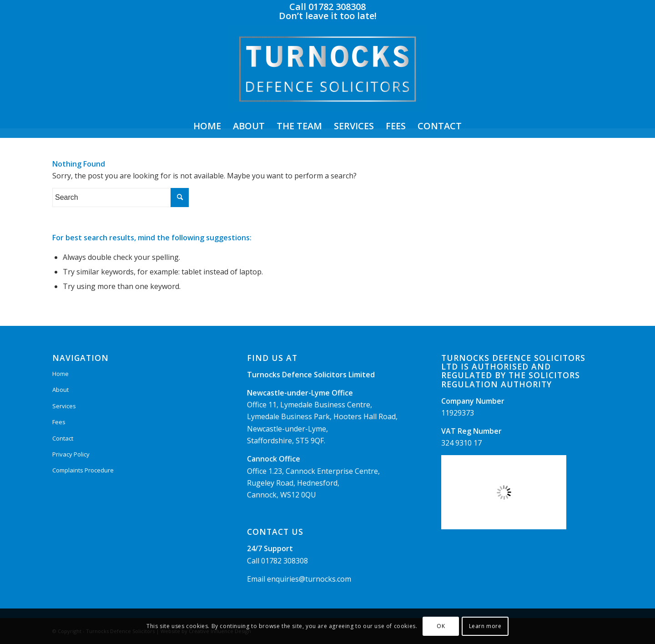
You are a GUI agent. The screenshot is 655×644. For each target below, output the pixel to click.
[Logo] (327, 69)
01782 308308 (285, 561)
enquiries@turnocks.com (309, 579)
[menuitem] (207, 126)
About (60, 390)
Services (64, 406)
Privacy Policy (71, 454)
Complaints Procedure (83, 470)
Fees (59, 422)
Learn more (485, 626)
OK (441, 626)
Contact (63, 438)
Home (60, 374)
